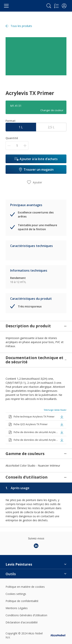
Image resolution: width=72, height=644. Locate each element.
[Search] (49, 6)
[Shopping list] (56, 6)
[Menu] (6, 6)
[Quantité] (17, 146)
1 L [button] (21, 127)
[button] (64, 6)
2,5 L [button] (51, 127)
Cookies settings (16, 579)
